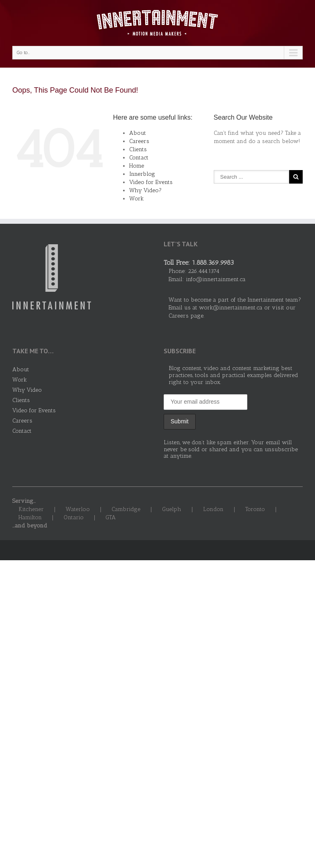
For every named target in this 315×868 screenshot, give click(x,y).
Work (136, 199)
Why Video (27, 390)
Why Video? (145, 190)
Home (137, 166)
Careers (139, 141)
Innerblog (142, 174)
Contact (139, 158)
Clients (138, 149)
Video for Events (151, 182)
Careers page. (186, 316)
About (138, 133)
